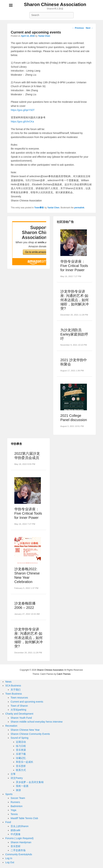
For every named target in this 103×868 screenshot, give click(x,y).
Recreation (11, 726)
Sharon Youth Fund (21, 718)
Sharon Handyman (21, 842)
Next (89, 28)
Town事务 (39, 208)
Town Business (14, 694)
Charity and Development (19, 714)
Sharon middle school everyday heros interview (37, 722)
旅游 (18, 790)
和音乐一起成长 (25, 762)
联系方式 (21, 770)
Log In (9, 858)
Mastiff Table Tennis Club (24, 818)
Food (8, 822)
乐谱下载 (21, 754)
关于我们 (16, 690)
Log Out (10, 862)
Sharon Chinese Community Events (30, 734)
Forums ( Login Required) (19, 838)
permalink (79, 208)
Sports (9, 794)
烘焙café (15, 830)
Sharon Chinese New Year (25, 730)
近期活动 (21, 742)
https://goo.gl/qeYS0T (23, 110)
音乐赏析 (21, 766)
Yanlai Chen (44, 36)
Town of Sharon (19, 706)
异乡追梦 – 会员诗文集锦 (30, 782)
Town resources (19, 698)
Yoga (13, 810)
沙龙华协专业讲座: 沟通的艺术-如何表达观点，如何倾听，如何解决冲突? (75, 300)
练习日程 (21, 746)
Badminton (17, 806)
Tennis (14, 814)
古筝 (13, 774)
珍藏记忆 (21, 758)
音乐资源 (21, 750)
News (8, 682)
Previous (78, 28)
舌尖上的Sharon (20, 826)
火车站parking (18, 710)
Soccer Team (18, 798)
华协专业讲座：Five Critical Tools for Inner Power (74, 266)
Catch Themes (64, 674)
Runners (15, 802)
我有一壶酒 (22, 786)
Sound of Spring (19, 738)
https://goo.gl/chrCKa (22, 122)
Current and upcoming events (27, 702)
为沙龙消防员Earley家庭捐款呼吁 (74, 334)
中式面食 (16, 834)
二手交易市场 (18, 850)
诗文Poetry (17, 778)
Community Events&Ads (19, 854)
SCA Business (13, 686)
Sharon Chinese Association (55, 4)
